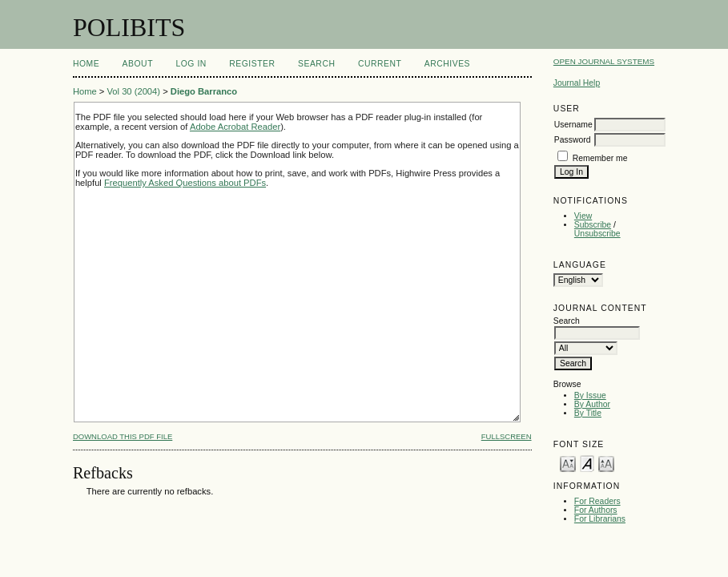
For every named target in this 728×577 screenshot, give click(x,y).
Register (252, 64)
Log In (191, 64)
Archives (447, 64)
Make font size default (587, 463)
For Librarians (600, 519)
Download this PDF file (123, 436)
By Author (592, 404)
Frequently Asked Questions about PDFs (185, 183)
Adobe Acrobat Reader (235, 127)
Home (86, 64)
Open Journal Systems (604, 61)
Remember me (600, 158)
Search (316, 64)
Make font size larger (606, 463)
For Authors (596, 510)
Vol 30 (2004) (133, 91)
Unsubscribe (597, 234)
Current (380, 64)
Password (573, 140)
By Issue (590, 395)
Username (573, 125)
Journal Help (577, 83)
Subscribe (593, 225)
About (138, 64)
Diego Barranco (204, 91)
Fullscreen (507, 436)
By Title (588, 413)
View (583, 216)
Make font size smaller (568, 463)
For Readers (597, 501)
